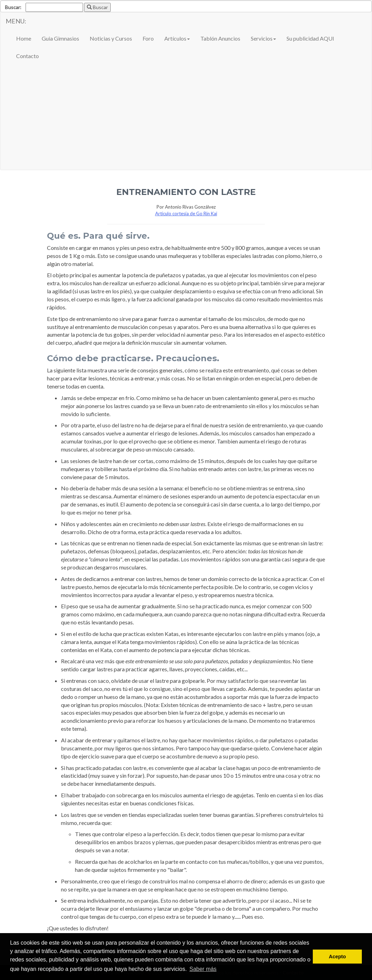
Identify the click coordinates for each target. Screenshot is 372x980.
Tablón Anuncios (220, 38)
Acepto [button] (337, 957)
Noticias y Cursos (111, 38)
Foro (148, 38)
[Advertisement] (186, 117)
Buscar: (13, 7)
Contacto (27, 56)
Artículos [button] (177, 38)
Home (24, 38)
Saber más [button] (203, 969)
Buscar (97, 7)
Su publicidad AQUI (310, 38)
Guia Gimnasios (60, 38)
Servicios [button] (263, 38)
